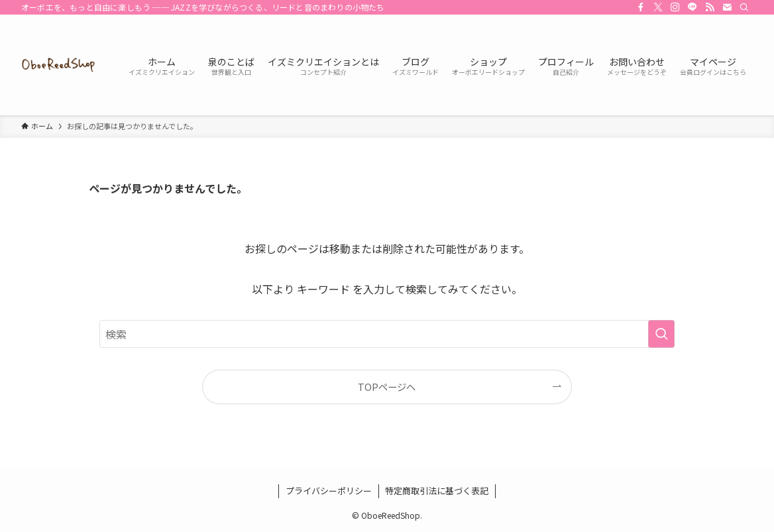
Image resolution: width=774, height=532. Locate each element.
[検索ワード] (387, 334)
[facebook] (641, 7)
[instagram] (675, 7)
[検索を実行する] (661, 334)
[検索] (744, 7)
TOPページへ (387, 387)
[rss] (710, 7)
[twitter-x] (658, 7)
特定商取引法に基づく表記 (437, 491)
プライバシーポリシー (329, 491)
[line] (692, 7)
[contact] (727, 7)
